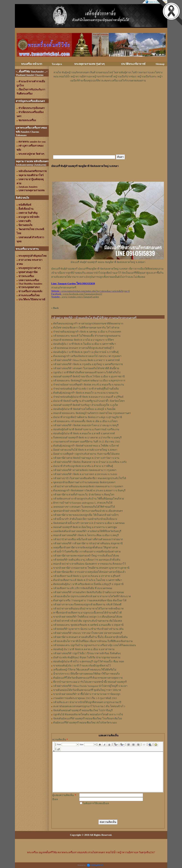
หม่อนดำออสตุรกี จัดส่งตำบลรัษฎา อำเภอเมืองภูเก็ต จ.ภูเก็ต (86, 405)
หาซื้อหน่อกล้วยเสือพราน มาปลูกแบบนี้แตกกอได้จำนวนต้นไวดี (88, 613)
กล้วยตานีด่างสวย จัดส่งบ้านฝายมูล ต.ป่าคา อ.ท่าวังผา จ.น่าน (86, 458)
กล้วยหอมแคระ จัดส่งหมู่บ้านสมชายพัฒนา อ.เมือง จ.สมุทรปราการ (89, 381)
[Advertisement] (108, 93)
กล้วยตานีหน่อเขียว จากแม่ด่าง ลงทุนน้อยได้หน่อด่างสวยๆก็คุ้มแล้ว (89, 572)
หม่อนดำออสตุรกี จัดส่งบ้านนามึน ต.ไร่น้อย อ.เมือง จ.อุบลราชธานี (89, 376)
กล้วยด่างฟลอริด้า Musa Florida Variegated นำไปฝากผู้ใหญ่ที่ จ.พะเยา (90, 686)
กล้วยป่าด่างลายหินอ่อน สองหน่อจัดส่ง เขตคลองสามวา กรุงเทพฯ (88, 486)
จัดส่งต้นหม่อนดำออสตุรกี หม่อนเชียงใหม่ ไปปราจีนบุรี (83, 710)
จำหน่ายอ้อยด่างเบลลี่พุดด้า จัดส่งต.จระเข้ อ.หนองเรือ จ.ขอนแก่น (89, 385)
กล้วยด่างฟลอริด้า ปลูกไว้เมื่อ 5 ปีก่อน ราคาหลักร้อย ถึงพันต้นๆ (87, 653)
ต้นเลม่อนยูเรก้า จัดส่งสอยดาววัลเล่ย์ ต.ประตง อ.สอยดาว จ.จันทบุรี (89, 490)
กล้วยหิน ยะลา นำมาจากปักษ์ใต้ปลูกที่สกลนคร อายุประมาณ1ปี (87, 702)
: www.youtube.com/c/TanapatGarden (75, 297)
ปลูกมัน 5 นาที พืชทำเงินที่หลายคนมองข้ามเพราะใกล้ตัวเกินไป (87, 372)
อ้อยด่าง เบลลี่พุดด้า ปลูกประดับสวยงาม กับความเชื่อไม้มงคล (86, 454)
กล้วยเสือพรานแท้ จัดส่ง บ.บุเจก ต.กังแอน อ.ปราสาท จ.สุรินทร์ (87, 576)
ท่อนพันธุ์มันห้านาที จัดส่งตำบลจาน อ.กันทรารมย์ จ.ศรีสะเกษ (86, 429)
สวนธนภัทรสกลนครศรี (64, 288)
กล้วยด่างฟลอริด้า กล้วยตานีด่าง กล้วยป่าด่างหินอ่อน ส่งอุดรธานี (88, 543)
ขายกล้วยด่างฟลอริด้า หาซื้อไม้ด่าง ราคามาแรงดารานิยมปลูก (87, 694)
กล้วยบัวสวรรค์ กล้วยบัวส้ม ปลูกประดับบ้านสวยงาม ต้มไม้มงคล (88, 621)
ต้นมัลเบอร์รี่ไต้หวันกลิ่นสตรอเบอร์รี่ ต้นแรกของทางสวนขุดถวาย (88, 678)
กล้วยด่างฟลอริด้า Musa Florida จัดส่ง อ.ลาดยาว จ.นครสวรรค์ (87, 360)
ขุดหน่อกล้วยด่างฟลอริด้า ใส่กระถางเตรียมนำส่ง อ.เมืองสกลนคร (88, 511)
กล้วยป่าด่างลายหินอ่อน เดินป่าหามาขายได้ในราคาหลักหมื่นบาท (88, 609)
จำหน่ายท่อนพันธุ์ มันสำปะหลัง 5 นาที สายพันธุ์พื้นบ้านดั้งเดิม (86, 389)
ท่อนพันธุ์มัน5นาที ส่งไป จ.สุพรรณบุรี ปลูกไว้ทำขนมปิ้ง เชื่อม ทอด (89, 662)
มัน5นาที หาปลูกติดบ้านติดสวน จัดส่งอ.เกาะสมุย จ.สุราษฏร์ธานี (88, 417)
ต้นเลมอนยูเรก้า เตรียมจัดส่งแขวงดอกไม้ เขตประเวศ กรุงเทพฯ (87, 356)
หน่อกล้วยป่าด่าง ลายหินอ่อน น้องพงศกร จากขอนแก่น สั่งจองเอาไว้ (89, 564)
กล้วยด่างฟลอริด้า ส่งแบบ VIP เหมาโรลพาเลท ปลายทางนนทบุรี (88, 633)
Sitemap (160, 64)
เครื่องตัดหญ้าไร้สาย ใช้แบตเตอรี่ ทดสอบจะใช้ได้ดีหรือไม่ (85, 670)
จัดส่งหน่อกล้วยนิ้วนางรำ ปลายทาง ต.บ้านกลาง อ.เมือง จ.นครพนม (89, 523)
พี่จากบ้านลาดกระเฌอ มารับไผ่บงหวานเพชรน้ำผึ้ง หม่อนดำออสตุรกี (90, 682)
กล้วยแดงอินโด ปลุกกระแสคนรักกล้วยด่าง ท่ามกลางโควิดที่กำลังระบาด (92, 596)
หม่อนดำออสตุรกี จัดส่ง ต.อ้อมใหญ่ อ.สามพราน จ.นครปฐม (85, 527)
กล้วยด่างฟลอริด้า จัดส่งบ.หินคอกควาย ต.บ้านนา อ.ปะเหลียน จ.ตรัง (90, 462)
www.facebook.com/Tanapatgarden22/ (83, 294)
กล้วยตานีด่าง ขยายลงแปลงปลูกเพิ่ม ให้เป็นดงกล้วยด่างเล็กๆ (86, 515)
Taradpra (57, 64)
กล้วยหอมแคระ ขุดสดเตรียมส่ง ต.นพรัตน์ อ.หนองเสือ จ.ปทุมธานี (88, 625)
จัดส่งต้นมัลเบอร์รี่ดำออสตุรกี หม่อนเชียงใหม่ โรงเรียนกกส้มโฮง (88, 719)
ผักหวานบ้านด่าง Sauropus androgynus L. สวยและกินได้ (83, 503)
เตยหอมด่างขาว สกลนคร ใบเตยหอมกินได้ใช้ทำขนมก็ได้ (84, 507)
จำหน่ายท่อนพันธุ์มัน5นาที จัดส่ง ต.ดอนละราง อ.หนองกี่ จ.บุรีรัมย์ (88, 397)
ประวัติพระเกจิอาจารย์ (133, 64)
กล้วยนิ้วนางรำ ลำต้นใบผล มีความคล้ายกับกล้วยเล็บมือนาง (85, 519)
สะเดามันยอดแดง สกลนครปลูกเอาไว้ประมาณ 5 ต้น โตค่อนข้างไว (89, 706)
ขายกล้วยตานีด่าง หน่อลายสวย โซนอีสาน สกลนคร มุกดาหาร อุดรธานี (91, 568)
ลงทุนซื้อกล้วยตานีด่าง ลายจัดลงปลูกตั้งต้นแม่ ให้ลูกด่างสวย (86, 548)
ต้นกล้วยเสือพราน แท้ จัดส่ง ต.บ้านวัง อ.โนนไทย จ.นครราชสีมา (88, 580)
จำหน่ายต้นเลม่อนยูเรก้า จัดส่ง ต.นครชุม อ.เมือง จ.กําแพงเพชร (87, 332)
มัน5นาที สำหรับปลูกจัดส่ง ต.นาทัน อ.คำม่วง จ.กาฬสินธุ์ (83, 466)
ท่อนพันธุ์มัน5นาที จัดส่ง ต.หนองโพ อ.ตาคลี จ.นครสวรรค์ (84, 433)
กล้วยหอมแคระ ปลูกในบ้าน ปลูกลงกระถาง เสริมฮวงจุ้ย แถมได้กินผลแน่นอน (94, 645)
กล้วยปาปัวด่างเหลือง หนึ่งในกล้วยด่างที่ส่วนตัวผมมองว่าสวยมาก (88, 539)
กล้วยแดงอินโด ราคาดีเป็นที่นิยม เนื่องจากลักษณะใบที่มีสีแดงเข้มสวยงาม (93, 641)
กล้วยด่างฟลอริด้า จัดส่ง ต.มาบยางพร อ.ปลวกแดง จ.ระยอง (85, 474)
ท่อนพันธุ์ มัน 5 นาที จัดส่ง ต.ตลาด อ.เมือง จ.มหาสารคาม (84, 649)
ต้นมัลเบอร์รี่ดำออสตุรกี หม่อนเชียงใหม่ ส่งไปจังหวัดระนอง (85, 723)
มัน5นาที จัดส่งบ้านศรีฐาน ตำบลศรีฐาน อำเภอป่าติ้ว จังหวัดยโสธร (89, 401)
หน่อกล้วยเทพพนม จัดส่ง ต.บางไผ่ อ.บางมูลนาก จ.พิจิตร (83, 340)
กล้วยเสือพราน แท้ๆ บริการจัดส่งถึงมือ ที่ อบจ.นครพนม (83, 588)
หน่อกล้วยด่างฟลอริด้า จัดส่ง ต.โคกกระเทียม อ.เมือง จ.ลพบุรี (86, 535)
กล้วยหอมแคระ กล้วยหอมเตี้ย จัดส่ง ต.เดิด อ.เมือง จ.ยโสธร (85, 421)
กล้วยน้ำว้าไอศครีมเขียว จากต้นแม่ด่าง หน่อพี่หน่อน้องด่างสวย (87, 552)
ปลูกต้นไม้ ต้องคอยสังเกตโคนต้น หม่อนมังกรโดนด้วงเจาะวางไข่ (88, 714)
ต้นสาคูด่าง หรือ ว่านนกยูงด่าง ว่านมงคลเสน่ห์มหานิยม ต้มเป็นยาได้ (90, 600)
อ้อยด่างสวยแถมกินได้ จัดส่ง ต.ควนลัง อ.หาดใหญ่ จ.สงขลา (85, 450)
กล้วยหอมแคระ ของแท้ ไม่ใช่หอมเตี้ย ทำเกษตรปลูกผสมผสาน (87, 336)
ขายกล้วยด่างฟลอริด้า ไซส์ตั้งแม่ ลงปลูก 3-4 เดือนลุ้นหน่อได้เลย (88, 617)
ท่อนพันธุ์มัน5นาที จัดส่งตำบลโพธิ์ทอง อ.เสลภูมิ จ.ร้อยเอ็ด (84, 409)
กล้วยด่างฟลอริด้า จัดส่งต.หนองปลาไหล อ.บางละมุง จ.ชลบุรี (86, 425)
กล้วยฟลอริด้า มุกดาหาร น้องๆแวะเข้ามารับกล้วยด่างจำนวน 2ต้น (88, 629)
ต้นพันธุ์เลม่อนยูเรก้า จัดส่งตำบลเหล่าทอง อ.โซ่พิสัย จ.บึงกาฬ (86, 446)
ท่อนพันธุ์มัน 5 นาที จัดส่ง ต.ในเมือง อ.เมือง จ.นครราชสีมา (84, 344)
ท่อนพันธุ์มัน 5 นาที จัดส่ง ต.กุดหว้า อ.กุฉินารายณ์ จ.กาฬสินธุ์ (86, 352)
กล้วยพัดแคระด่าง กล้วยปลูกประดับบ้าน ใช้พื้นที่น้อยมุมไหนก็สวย (89, 499)
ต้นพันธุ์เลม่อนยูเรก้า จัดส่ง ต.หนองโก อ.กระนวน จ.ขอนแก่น (86, 393)
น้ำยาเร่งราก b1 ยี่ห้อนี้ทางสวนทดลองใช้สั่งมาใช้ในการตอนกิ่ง (86, 674)
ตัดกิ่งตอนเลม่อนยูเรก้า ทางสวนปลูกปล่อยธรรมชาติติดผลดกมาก (88, 324)
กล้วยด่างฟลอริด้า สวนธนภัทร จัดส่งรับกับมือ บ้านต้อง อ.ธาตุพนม (89, 592)
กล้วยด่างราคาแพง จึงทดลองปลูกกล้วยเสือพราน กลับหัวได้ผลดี (87, 605)
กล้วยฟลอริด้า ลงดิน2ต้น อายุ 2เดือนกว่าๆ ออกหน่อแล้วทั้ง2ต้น (87, 560)
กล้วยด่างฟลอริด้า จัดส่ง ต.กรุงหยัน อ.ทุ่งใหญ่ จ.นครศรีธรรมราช (88, 364)
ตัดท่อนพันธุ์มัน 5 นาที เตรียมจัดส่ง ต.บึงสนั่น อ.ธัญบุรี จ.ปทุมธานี (88, 584)
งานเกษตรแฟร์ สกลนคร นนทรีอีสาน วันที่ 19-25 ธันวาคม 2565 (87, 442)
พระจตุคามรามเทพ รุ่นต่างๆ (89, 64)
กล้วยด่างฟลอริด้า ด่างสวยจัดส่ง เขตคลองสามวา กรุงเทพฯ (85, 470)
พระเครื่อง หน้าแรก (32, 64)
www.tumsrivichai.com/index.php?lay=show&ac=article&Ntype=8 (95, 291)
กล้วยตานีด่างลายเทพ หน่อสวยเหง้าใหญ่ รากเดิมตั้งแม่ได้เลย (86, 556)
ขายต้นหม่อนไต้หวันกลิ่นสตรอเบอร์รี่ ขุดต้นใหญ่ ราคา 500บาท (87, 690)
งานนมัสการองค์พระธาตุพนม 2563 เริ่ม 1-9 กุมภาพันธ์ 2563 (85, 698)
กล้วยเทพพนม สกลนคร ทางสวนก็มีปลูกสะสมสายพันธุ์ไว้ (84, 348)
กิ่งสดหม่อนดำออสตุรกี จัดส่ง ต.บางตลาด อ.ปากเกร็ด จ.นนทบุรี (87, 438)
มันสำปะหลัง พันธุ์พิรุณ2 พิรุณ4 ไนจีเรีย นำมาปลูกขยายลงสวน (87, 657)
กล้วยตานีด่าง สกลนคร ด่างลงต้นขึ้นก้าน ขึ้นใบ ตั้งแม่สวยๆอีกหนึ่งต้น (90, 637)
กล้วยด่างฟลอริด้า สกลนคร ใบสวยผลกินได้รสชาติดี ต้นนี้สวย (86, 368)
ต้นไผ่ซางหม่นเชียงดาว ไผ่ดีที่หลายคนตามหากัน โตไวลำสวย (86, 328)
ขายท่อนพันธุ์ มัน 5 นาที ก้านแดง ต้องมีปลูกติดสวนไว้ (82, 666)
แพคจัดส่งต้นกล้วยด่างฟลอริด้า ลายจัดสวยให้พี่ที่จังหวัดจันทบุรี (87, 531)
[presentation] (105, 812)
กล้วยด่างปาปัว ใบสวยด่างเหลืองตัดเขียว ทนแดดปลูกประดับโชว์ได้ (90, 478)
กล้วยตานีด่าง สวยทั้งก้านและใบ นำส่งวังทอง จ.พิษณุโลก (84, 495)
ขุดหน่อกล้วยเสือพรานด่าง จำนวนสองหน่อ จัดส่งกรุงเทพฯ (84, 482)
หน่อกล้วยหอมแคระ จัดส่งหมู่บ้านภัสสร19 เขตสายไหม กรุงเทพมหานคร (92, 413)
